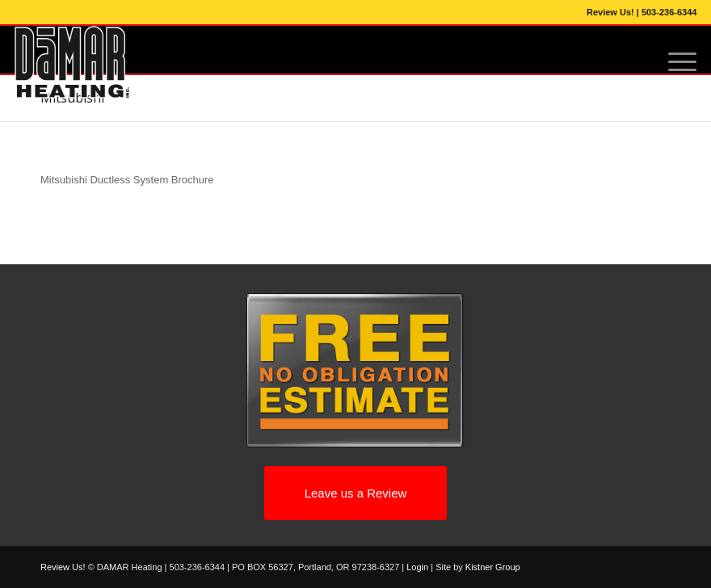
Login (417, 567)
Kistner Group (493, 567)
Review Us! (610, 12)
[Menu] (674, 62)
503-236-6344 (669, 12)
